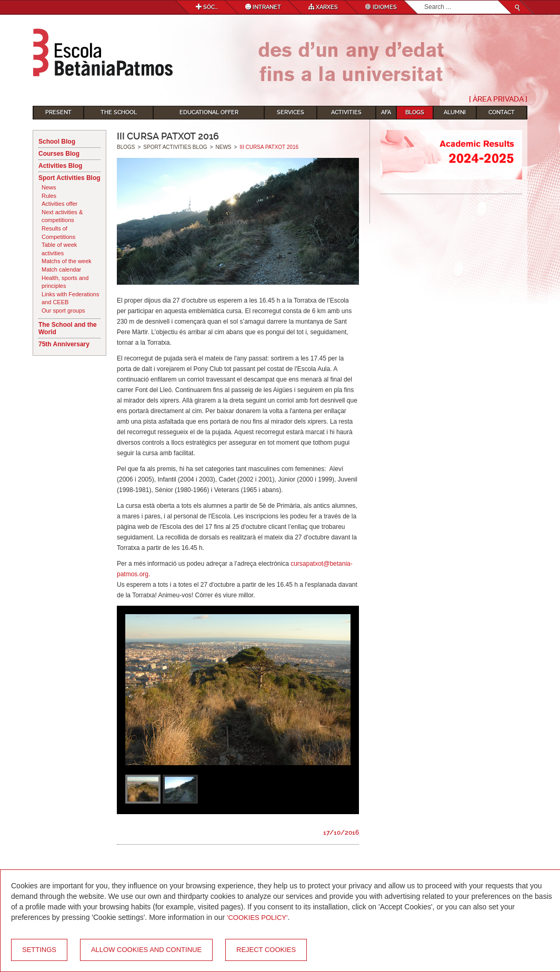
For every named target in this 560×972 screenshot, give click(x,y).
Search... (424, 1)
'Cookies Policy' (257, 918)
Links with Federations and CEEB (70, 298)
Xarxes (323, 7)
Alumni (455, 112)
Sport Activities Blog (69, 178)
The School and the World (68, 328)
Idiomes (381, 7)
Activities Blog (60, 166)
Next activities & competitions (62, 216)
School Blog (57, 142)
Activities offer (59, 204)
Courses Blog (59, 154)
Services (291, 112)
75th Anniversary (64, 344)
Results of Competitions (58, 233)
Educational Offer (209, 112)
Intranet (263, 7)
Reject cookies (266, 950)
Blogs (415, 112)
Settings (39, 950)
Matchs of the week (67, 261)
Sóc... (207, 7)
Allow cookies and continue (146, 950)
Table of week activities (59, 249)
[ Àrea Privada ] (498, 99)
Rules (49, 196)
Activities (346, 112)
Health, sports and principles (65, 282)
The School (119, 112)
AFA (386, 112)
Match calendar (61, 269)
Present (58, 112)
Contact (502, 112)
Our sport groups (63, 310)
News (49, 187)
